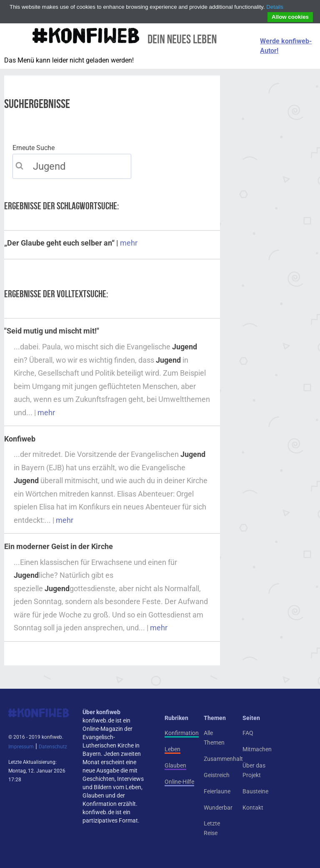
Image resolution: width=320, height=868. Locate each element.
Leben (172, 749)
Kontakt (253, 808)
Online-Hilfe (179, 782)
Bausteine (255, 791)
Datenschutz (53, 747)
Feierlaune (217, 791)
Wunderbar (218, 808)
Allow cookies (290, 17)
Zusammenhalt (223, 759)
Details (275, 7)
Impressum (21, 747)
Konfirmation (182, 733)
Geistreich (217, 775)
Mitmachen (257, 749)
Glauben (175, 765)
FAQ (248, 733)
